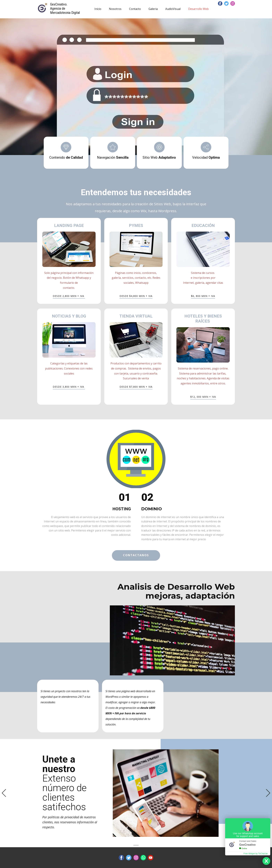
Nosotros (115, 9)
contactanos (136, 555)
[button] (4, 793)
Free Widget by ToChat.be (256, 854)
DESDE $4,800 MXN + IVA (136, 296)
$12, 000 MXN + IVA (203, 397)
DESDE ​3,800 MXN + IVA (69, 387)
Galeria (153, 9)
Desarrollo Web (198, 9)
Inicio (98, 9)
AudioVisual (173, 9)
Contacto (135, 9)
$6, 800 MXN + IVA (203, 296)
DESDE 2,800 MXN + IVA (69, 296)
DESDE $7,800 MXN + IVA (136, 387)
